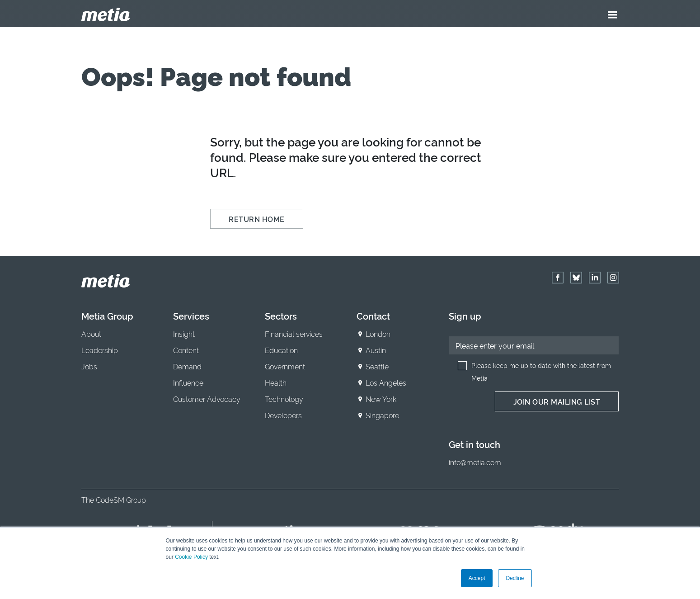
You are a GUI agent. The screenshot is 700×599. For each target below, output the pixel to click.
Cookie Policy (191, 557)
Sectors (281, 316)
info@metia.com (475, 462)
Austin (376, 350)
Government (285, 366)
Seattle (377, 366)
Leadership (100, 350)
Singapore (382, 415)
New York (381, 399)
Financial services (294, 334)
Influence (188, 382)
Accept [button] (477, 578)
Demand (187, 366)
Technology (284, 399)
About (91, 334)
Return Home (257, 219)
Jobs (89, 366)
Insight (184, 334)
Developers (283, 415)
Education (281, 350)
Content (186, 350)
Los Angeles (386, 382)
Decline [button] (515, 578)
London (378, 334)
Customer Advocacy (207, 399)
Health (276, 382)
